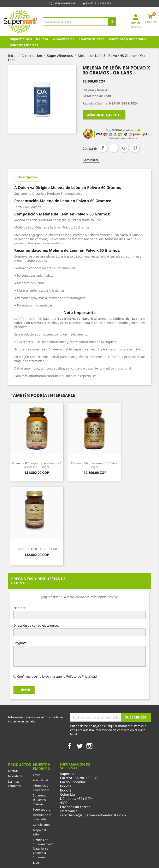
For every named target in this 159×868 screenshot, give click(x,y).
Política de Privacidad (81, 676)
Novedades (16, 776)
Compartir (103, 148)
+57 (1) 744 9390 (77, 801)
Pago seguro (42, 809)
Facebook (70, 746)
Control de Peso (92, 39)
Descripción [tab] (27, 177)
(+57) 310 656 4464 (62, 3)
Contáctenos (42, 825)
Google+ (124, 148)
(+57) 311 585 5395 (97, 3)
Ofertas (13, 771)
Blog (36, 863)
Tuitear (114, 148)
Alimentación (63, 39)
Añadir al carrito (104, 115)
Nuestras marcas (24, 45)
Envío (37, 775)
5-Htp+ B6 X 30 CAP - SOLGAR (37, 549)
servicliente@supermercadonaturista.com (93, 815)
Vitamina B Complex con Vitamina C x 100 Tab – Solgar (37, 465)
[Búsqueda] (79, 22)
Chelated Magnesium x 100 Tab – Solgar (94, 465)
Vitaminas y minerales (127, 39)
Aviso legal (40, 780)
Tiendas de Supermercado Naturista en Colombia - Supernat (43, 848)
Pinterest (135, 148)
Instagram (89, 746)
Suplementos (21, 39)
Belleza (42, 39)
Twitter (79, 746)
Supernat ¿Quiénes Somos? (39, 800)
